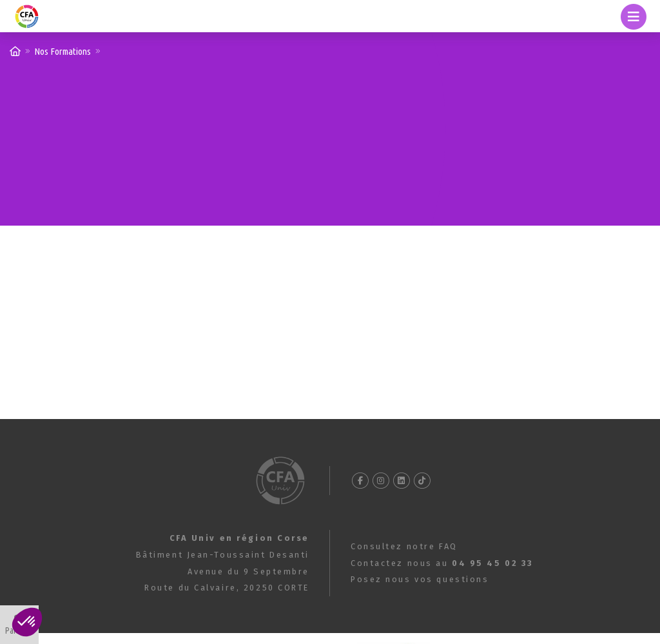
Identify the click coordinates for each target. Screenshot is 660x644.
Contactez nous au (442, 563)
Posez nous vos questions (420, 579)
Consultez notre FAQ (404, 546)
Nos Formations (63, 51)
